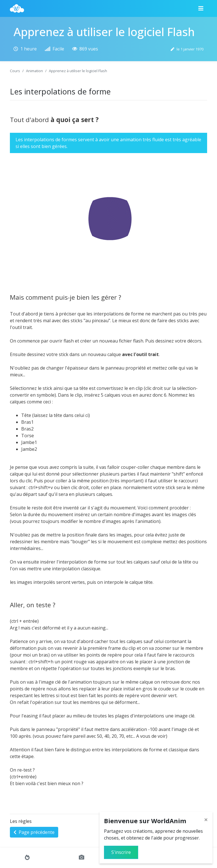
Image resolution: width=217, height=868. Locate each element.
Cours (15, 71)
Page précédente (34, 832)
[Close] (206, 820)
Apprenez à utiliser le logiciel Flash (78, 71)
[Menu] (201, 8)
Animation (34, 71)
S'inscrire (121, 852)
